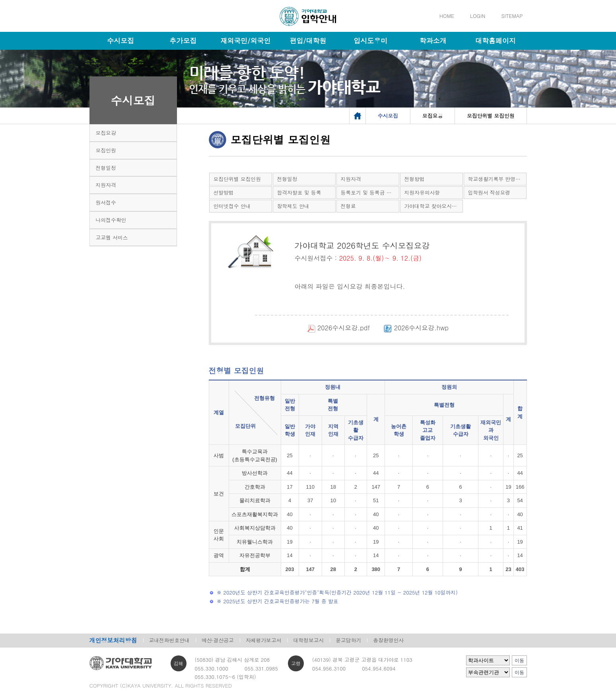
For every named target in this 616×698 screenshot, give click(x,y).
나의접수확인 (111, 220)
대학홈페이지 (496, 41)
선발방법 (224, 192)
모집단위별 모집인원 (237, 179)
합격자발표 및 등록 (299, 192)
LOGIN (478, 16)
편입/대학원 (308, 41)
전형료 (348, 206)
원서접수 (106, 202)
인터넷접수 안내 (232, 206)
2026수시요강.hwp (410, 328)
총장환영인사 (388, 640)
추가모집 (183, 41)
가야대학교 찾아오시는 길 (434, 206)
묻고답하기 (348, 640)
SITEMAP (512, 16)
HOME (447, 16)
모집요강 (106, 133)
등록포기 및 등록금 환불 (369, 192)
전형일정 (106, 168)
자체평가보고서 (264, 640)
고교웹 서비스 (112, 237)
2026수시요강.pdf (332, 328)
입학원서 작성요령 (489, 192)
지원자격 (106, 185)
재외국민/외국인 (245, 41)
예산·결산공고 (218, 640)
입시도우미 (370, 41)
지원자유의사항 (422, 192)
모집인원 (106, 150)
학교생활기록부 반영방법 (497, 179)
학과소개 (433, 41)
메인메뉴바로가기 (0, 0)
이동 (519, 661)
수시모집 (120, 41)
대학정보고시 (308, 640)
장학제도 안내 (293, 206)
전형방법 (415, 179)
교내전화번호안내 (169, 640)
